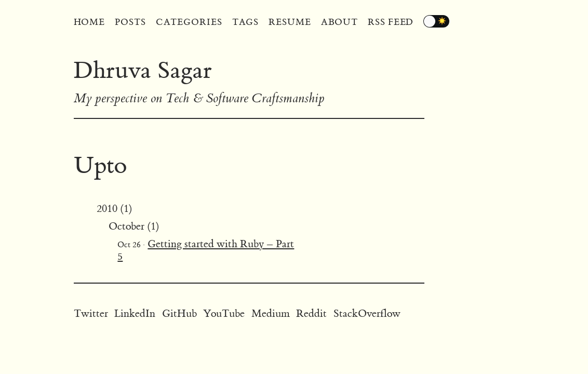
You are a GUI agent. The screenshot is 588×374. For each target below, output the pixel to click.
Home (90, 22)
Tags (246, 22)
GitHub (179, 313)
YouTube (224, 313)
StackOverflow (367, 313)
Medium (271, 313)
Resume (290, 22)
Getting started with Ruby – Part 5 (206, 250)
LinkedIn (135, 313)
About (340, 22)
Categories (189, 22)
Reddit (311, 313)
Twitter (91, 313)
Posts (130, 22)
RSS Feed (391, 22)
